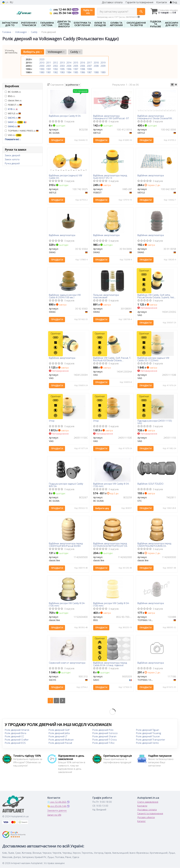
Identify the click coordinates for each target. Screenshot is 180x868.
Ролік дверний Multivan (61, 740)
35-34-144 (61, 13)
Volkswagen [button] (56, 52)
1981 (49, 72)
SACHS (14, 118)
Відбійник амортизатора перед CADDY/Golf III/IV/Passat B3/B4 (66, 545)
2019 (103, 63)
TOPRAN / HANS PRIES (22, 131)
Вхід (173, 2)
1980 (42, 72)
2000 (42, 66)
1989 (103, 72)
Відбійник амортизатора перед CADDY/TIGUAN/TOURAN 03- (154, 545)
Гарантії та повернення (150, 814)
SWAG (14, 126)
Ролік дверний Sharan (104, 736)
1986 (82, 72)
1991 (49, 69)
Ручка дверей (12, 163)
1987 (89, 72)
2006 (82, 66)
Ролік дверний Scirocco (105, 733)
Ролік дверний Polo (103, 730)
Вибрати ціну (102, 508)
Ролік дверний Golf (59, 730)
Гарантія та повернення (139, 2)
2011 (49, 63)
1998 (82, 69)
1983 (62, 72)
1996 (69, 69)
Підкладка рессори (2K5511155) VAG (155, 422)
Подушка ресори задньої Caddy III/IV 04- (66, 485)
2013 (62, 63)
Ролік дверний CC (14, 736)
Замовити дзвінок (57, 811)
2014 (69, 63)
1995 (62, 69)
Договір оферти (146, 817)
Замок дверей (12, 155)
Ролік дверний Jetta (59, 733)
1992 (55, 69)
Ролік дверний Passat (60, 743)
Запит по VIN (54, 815)
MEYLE (13, 113)
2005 (76, 66)
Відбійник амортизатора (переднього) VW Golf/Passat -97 (111, 117)
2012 (55, 63)
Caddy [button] (75, 52)
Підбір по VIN (88, 12)
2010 (42, 63)
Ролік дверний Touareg (149, 733)
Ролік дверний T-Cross (105, 740)
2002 (55, 66)
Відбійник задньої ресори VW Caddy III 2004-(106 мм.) (65, 296)
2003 (62, 66)
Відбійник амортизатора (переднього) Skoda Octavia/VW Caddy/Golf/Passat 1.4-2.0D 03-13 (156, 117)
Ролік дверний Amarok (17, 730)
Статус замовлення (148, 802)
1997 (76, 69)
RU (11, 2)
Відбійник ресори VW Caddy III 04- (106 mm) (111, 485)
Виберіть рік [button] (33, 52)
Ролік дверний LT (58, 736)
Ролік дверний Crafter (17, 740)
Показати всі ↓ (13, 139)
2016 (82, 63)
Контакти (162, 2)
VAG (13, 135)
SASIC (17, 122)
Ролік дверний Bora (15, 733)
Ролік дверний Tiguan (148, 730)
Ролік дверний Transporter (151, 740)
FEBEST (13, 105)
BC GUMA (13, 92)
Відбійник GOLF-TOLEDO (150, 484)
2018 (96, 63)
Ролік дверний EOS (15, 743)
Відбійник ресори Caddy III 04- (65, 116)
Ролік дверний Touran (148, 736)
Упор (52, 421)
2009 (103, 66)
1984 (69, 72)
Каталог (141, 821)
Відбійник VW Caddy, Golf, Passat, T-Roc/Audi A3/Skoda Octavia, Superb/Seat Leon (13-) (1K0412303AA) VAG (112, 359)
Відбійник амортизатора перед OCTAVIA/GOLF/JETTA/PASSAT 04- (110, 545)
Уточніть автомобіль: (11, 51)
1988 (96, 72)
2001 (49, 66)
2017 (89, 63)
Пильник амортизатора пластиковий (106, 296)
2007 (89, 66)
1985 (76, 72)
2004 (69, 66)
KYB (13, 109)
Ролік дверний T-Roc (103, 743)
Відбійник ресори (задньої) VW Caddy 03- (65, 177)
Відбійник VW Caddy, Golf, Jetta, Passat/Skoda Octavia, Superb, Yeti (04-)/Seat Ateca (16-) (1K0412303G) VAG (156, 296)
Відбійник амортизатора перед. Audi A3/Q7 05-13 (110, 177)
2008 (96, 66)
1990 (42, 69)
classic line (13, 100)
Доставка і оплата (112, 2)
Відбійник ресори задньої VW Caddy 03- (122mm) (153, 359)
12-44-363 (61, 9)
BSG (10, 96)
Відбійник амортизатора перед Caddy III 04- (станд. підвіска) (110, 664)
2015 (76, 63)
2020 (42, 59)
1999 (89, 69)
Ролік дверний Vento (147, 743)
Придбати (57, 140)
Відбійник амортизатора (151, 176)
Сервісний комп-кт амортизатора (67, 663)
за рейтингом (73, 85)
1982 (55, 72)
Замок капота (12, 159)
